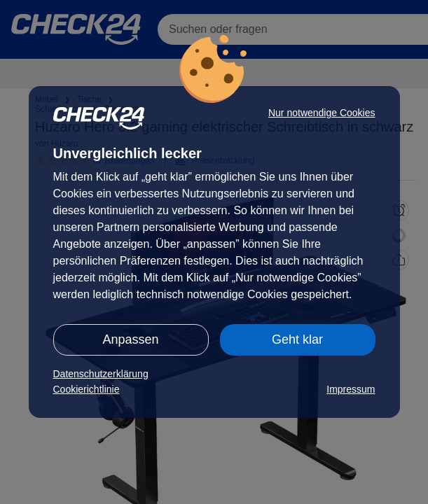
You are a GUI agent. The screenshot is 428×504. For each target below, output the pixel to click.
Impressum (351, 389)
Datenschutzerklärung (101, 374)
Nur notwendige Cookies (322, 113)
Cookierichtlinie (87, 389)
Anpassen (130, 339)
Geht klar (297, 339)
